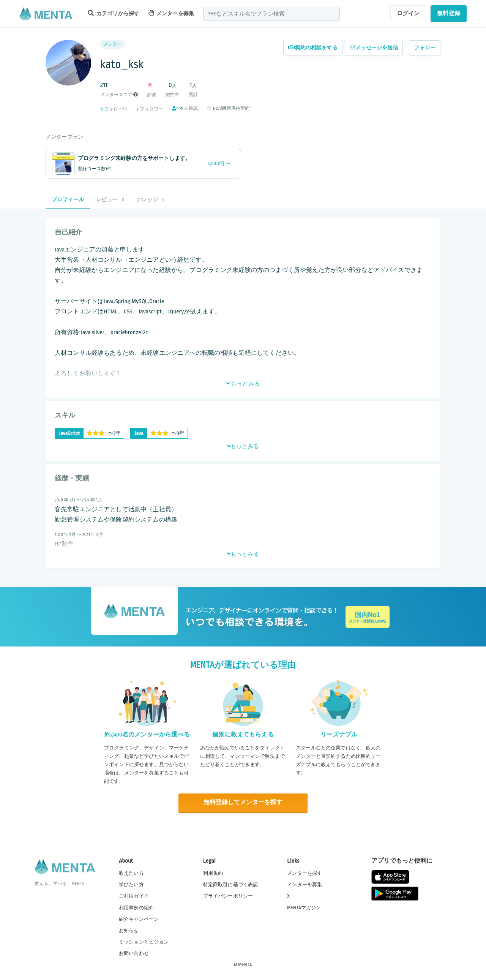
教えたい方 (131, 873)
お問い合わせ (134, 953)
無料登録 (449, 13)
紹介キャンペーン (139, 919)
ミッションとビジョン (144, 942)
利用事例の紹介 (136, 907)
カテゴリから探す (114, 13)
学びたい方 (131, 884)
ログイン (408, 13)
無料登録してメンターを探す (243, 802)
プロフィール (68, 200)
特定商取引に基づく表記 (231, 884)
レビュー (110, 200)
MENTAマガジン (304, 907)
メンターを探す (305, 873)
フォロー (425, 48)
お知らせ (129, 930)
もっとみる (243, 384)
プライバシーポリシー (228, 896)
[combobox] (271, 14)
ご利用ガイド (134, 896)
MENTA (245, 964)
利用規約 (213, 873)
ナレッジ (150, 200)
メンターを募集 (171, 13)
